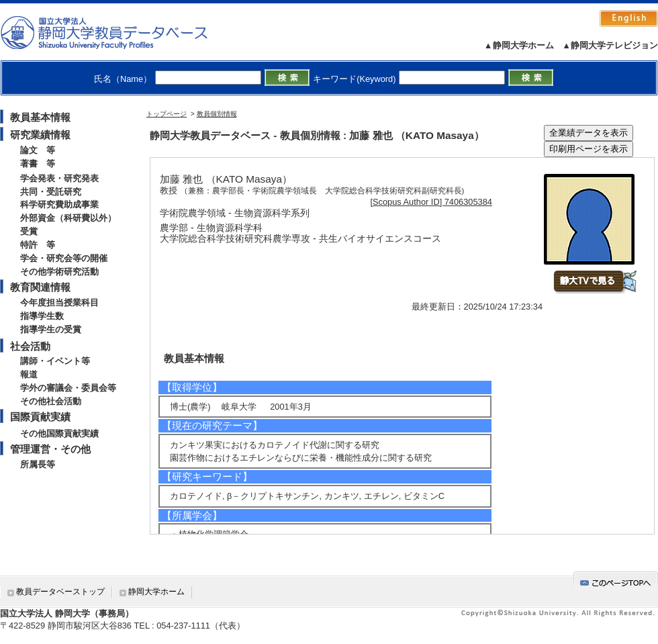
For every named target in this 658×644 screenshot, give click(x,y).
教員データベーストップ (60, 592)
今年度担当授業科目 (59, 303)
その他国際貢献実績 (59, 433)
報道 (29, 374)
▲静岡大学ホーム (519, 45)
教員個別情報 (217, 114)
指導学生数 (42, 316)
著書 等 (38, 164)
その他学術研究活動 (59, 272)
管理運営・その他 (50, 449)
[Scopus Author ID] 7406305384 (431, 202)
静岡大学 (118, 32)
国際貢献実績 (40, 417)
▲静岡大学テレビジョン (610, 45)
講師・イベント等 (55, 361)
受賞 (29, 231)
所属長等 (38, 464)
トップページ (167, 114)
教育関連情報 (40, 287)
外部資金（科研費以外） (68, 218)
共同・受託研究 (51, 192)
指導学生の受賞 (51, 329)
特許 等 (38, 245)
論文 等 (38, 150)
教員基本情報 (40, 117)
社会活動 (30, 346)
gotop (616, 581)
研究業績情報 (40, 135)
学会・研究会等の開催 (64, 258)
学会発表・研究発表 (59, 178)
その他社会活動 (51, 401)
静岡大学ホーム (156, 592)
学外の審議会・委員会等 (68, 388)
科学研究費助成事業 (59, 204)
